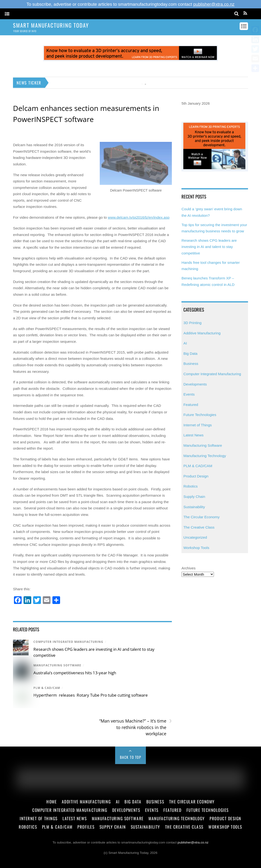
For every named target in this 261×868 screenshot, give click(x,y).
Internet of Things (198, 425)
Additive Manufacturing (202, 333)
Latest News (193, 435)
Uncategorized (195, 537)
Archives (188, 568)
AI (185, 343)
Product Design (196, 476)
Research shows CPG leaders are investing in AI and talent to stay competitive (209, 247)
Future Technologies (200, 415)
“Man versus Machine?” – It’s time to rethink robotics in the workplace (136, 727)
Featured (191, 405)
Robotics (190, 486)
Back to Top (131, 757)
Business (191, 364)
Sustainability (194, 507)
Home (52, 802)
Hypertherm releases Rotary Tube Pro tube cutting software (91, 695)
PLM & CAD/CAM (47, 688)
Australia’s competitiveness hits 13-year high (75, 673)
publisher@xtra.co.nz (214, 4)
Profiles (86, 827)
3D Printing (192, 323)
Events (189, 394)
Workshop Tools (196, 548)
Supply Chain (194, 497)
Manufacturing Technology (205, 456)
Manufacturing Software (57, 665)
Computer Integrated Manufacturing (68, 642)
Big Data (190, 353)
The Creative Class (199, 527)
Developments (195, 384)
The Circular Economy (201, 517)
